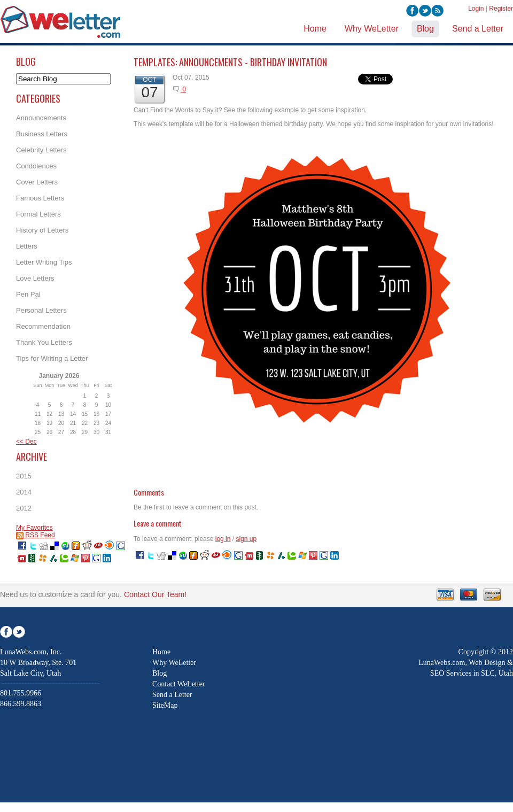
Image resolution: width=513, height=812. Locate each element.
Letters (27, 246)
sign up (246, 539)
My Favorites (34, 528)
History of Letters (42, 230)
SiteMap (165, 705)
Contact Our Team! (155, 594)
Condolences (36, 166)
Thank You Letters (44, 342)
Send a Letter (172, 695)
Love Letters (35, 278)
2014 (24, 492)
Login (476, 9)
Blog (160, 673)
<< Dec (26, 442)
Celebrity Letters (41, 150)
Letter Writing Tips (44, 262)
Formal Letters (38, 214)
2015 (24, 476)
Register (501, 9)
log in (223, 539)
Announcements (41, 118)
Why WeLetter (174, 663)
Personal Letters (41, 310)
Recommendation (43, 326)
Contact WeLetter (179, 684)
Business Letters (42, 134)
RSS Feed (36, 535)
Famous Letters (40, 198)
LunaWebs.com (442, 663)
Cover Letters (37, 182)
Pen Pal (28, 294)
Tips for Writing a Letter (52, 358)
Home (161, 652)
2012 (24, 508)
